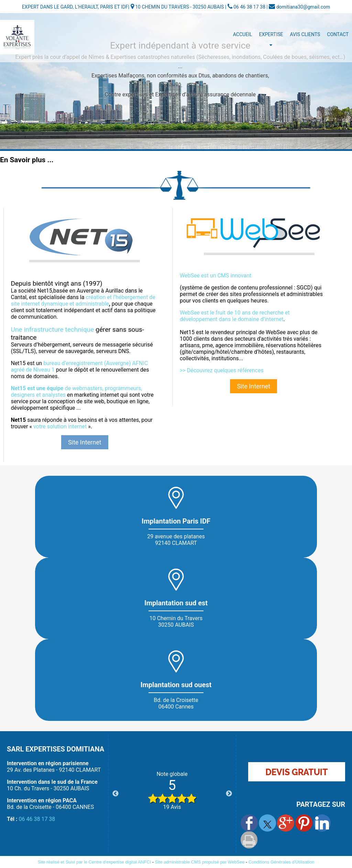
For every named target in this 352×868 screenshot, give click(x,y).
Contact (338, 34)
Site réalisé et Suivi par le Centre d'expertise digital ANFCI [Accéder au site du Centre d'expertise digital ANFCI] (95, 862)
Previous (115, 794)
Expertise (271, 34)
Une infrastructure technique (52, 329)
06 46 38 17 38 (37, 819)
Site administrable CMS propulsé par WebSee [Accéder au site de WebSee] (200, 862)
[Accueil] (17, 37)
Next (229, 794)
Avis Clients (305, 34)
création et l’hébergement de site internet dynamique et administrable (83, 300)
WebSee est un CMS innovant (216, 276)
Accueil (243, 34)
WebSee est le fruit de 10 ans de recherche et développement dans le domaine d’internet (235, 316)
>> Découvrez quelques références (222, 370)
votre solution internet (60, 426)
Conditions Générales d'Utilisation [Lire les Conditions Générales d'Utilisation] (282, 862)
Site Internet (85, 442)
